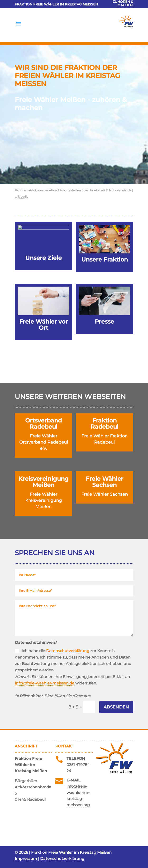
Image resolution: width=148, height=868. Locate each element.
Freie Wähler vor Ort (43, 325)
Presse (104, 322)
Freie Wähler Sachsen (105, 482)
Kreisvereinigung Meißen (43, 482)
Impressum (26, 859)
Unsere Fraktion (105, 259)
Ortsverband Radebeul (43, 424)
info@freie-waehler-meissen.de (45, 683)
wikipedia (21, 196)
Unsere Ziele (43, 258)
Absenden (116, 707)
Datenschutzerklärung (68, 651)
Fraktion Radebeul (105, 424)
